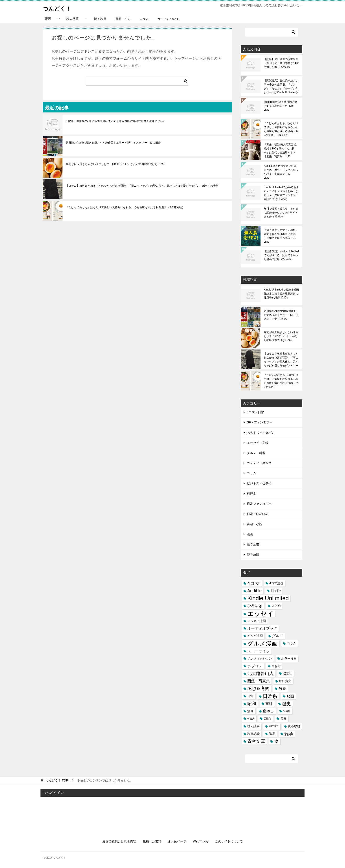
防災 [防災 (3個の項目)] (272, 734)
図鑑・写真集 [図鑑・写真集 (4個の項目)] (259, 681)
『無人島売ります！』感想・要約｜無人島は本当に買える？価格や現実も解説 (281, 236)
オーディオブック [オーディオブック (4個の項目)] (262, 628)
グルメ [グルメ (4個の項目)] (278, 636)
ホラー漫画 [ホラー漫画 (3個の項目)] (289, 658)
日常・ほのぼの (258, 514)
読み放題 (73, 19)
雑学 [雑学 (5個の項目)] (289, 734)
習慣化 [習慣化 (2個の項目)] (267, 719)
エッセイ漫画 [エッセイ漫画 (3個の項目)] (257, 621)
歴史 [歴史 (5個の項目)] (286, 704)
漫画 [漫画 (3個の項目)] (250, 711)
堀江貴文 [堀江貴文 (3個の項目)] (285, 681)
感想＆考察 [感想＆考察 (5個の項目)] (258, 688)
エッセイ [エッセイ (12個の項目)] (261, 613)
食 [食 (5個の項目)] (276, 741)
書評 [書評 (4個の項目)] (269, 704)
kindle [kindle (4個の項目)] (276, 591)
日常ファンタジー (259, 504)
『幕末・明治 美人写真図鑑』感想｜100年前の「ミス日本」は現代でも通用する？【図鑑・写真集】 (281, 151)
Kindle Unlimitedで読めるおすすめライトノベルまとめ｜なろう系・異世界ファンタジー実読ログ (281, 193)
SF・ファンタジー (260, 422)
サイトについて (168, 19)
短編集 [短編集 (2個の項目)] (287, 711)
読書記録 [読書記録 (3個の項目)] (253, 734)
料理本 (251, 494)
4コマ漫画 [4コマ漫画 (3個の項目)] (276, 583)
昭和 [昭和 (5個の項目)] (252, 704)
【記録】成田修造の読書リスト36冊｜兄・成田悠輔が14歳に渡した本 (281, 63)
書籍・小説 (123, 19)
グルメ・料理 (256, 453)
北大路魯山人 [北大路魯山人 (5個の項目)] (261, 673)
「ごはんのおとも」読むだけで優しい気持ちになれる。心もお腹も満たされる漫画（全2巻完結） (125, 207)
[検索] (137, 81)
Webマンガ (201, 841)
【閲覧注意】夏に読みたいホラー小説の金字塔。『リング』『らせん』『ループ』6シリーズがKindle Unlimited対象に (281, 86)
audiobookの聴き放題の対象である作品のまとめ (280, 106)
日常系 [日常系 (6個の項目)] (270, 696)
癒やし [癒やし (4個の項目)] (268, 711)
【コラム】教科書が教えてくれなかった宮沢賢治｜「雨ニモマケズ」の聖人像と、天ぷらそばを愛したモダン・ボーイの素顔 (142, 186)
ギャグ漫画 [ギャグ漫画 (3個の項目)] (255, 636)
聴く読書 (100, 19)
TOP (57, 780)
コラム (144, 19)
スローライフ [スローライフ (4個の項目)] (259, 651)
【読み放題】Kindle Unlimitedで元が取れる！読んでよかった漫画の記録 (281, 255)
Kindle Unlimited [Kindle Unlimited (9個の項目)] (268, 598)
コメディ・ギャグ (259, 463)
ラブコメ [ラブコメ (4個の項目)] (255, 666)
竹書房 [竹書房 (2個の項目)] (251, 719)
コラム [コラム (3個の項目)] (292, 643)
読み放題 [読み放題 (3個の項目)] (294, 726)
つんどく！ (60, 8)
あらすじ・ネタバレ (261, 432)
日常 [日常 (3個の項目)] (250, 696)
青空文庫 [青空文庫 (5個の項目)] (256, 741)
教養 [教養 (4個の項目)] (282, 688)
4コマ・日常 (255, 412)
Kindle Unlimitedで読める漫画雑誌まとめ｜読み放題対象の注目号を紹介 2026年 (115, 121)
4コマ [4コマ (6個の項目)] (254, 583)
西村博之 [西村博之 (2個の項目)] (274, 726)
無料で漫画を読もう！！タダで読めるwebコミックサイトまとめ (281, 213)
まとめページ (177, 841)
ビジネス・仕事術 (259, 483)
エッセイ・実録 (258, 443)
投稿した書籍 (152, 841)
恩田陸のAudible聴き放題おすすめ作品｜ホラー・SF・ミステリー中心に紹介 (113, 143)
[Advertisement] (172, 814)
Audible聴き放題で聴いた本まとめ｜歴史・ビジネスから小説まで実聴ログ (281, 172)
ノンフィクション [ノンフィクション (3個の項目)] (260, 658)
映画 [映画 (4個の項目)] (290, 696)
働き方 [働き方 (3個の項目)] (276, 666)
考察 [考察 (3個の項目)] (283, 719)
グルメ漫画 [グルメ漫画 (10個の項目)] (262, 643)
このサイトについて (229, 841)
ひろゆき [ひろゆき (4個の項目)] (255, 606)
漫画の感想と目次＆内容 (119, 841)
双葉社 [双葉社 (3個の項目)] (288, 673)
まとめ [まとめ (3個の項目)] (276, 606)
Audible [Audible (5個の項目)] (254, 591)
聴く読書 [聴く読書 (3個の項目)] (253, 726)
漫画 (48, 19)
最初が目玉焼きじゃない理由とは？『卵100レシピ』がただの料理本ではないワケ (116, 164)
